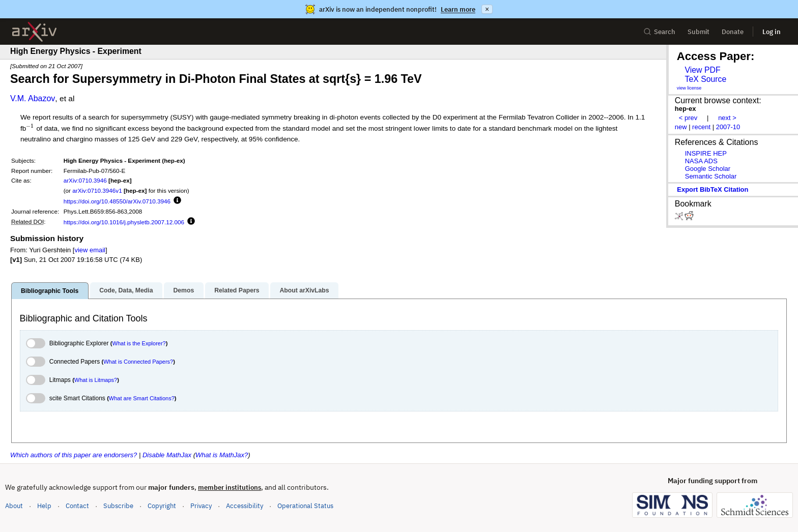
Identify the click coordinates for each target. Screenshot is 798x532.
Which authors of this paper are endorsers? (74, 455)
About (14, 506)
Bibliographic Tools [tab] (50, 291)
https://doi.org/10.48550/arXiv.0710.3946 (117, 201)
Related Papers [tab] (237, 290)
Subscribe (118, 506)
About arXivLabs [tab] (304, 290)
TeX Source (705, 79)
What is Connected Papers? (138, 362)
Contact (77, 506)
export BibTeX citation (712, 189)
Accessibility (245, 506)
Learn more (458, 9)
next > (727, 118)
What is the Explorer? (139, 343)
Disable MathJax (167, 455)
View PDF (702, 70)
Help (44, 506)
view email (90, 250)
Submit (699, 32)
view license (689, 88)
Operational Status (305, 505)
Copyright (162, 506)
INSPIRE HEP (706, 153)
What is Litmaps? (96, 380)
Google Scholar (708, 169)
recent (701, 127)
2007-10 (728, 127)
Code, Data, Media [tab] (126, 290)
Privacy (201, 506)
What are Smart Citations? (142, 398)
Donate (733, 32)
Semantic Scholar (711, 176)
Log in (772, 32)
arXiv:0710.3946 (85, 180)
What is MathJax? (222, 455)
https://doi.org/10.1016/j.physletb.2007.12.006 (124, 222)
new (681, 127)
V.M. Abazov (33, 98)
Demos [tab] (183, 290)
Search (659, 32)
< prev (688, 118)
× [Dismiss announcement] (487, 9)
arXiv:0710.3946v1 (97, 190)
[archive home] (34, 32)
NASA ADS (701, 161)
